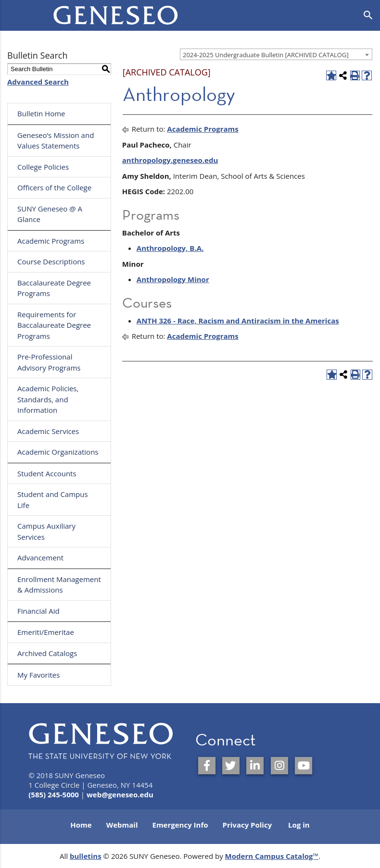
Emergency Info (180, 825)
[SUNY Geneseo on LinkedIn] (255, 766)
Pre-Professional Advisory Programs (49, 362)
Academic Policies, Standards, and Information (48, 399)
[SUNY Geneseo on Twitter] (231, 766)
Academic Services (48, 431)
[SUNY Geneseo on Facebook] (207, 766)
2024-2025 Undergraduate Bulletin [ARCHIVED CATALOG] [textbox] (266, 55)
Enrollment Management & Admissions (59, 585)
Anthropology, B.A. (170, 248)
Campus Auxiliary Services (46, 531)
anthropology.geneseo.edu (170, 160)
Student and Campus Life (53, 500)
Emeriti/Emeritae (46, 632)
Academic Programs (51, 241)
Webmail (122, 825)
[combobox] (276, 54)
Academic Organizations (58, 452)
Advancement (40, 558)
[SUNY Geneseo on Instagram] (279, 766)
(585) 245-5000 (54, 794)
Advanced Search (38, 82)
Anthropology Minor (173, 279)
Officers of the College (54, 187)
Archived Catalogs (47, 653)
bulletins (86, 856)
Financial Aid (38, 611)
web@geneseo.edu (120, 794)
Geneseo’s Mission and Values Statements (56, 141)
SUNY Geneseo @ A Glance (50, 214)
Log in (299, 825)
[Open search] (368, 15)
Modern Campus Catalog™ (272, 856)
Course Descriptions (51, 261)
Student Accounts (47, 473)
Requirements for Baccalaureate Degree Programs (54, 325)
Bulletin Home (41, 113)
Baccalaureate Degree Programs (54, 288)
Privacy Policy (247, 825)
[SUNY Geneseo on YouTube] (304, 766)
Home (81, 825)
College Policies (43, 167)
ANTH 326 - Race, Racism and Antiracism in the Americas (238, 321)
